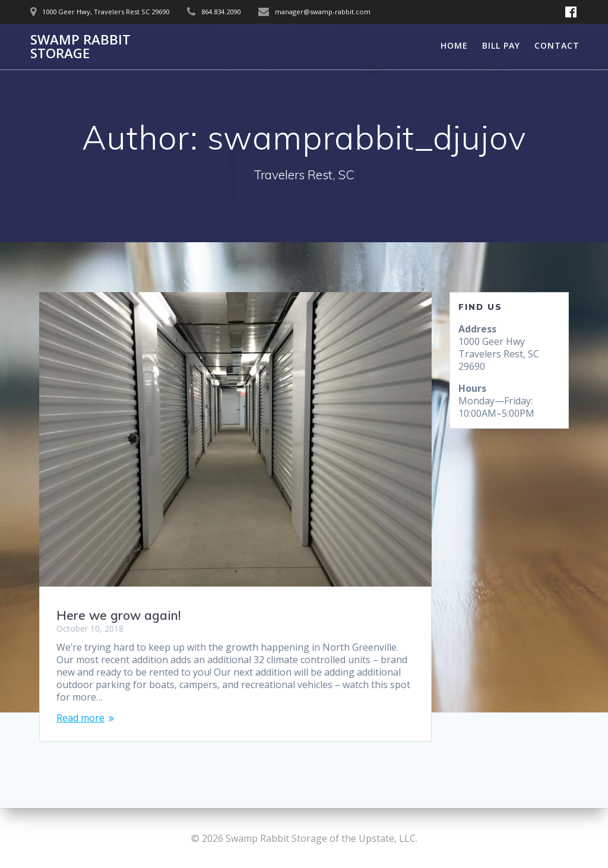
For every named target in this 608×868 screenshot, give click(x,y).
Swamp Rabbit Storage (80, 47)
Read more (80, 718)
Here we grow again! (118, 615)
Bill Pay (501, 45)
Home (454, 45)
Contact (557, 45)
